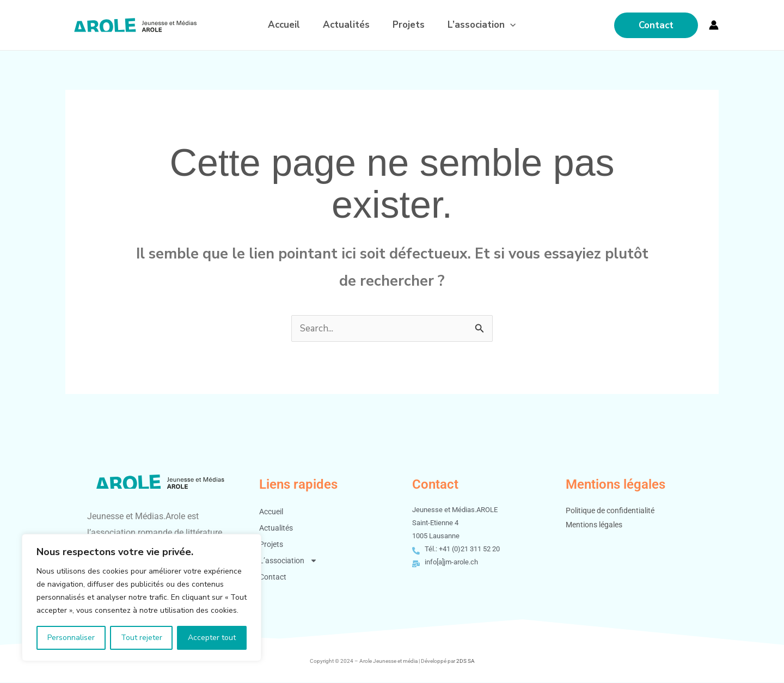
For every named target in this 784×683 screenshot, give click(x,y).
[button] (656, 25)
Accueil (279, 25)
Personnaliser (71, 638)
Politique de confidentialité (610, 511)
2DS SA (465, 662)
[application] (515, 25)
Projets (410, 25)
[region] (142, 598)
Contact (273, 577)
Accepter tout (212, 638)
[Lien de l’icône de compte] (714, 25)
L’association (486, 25)
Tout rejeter (142, 638)
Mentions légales (594, 525)
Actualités (345, 25)
